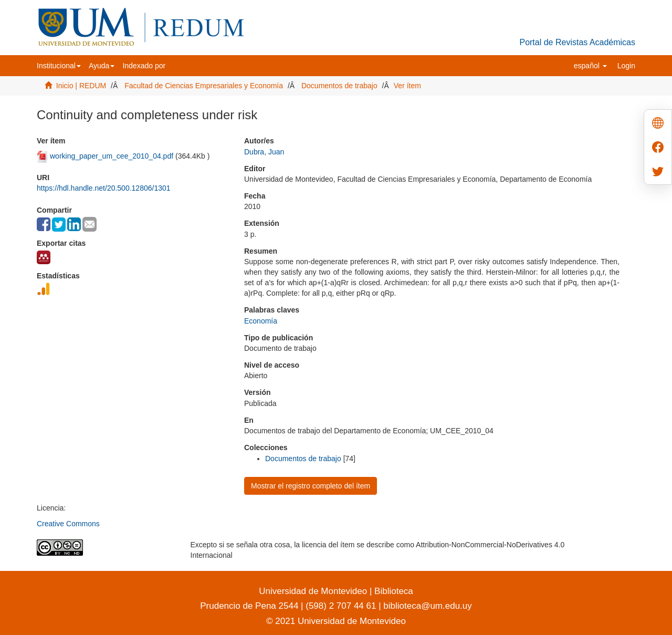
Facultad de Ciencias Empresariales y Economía (204, 86)
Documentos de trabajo (339, 86)
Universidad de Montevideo (314, 591)
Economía (261, 321)
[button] (59, 66)
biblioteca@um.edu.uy (427, 606)
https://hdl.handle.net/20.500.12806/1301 (104, 188)
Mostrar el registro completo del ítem (311, 486)
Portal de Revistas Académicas (577, 42)
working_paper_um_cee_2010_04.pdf (112, 156)
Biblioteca (392, 591)
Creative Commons (68, 524)
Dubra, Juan (264, 152)
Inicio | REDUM (81, 86)
